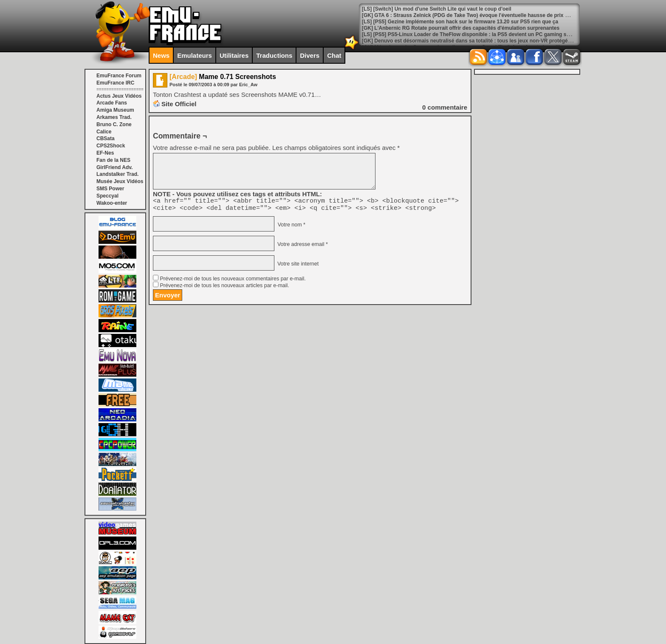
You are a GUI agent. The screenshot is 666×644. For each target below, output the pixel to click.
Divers (310, 55)
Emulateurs (195, 55)
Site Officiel (179, 104)
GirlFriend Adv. (114, 167)
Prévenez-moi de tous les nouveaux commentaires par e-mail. (233, 281)
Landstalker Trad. (117, 174)
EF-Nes (105, 153)
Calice (104, 132)
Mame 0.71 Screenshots (223, 77)
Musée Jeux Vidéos (120, 181)
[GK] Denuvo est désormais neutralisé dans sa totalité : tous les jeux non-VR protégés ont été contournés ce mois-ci (503, 41)
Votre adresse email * (302, 247)
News (161, 55)
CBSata (106, 138)
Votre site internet (297, 266)
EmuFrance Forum (119, 76)
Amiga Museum (115, 110)
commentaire (445, 107)
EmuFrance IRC (115, 83)
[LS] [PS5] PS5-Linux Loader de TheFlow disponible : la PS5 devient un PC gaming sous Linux (476, 34)
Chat (334, 55)
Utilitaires (234, 55)
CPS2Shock (111, 146)
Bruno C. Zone (114, 124)
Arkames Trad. (114, 117)
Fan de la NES (113, 160)
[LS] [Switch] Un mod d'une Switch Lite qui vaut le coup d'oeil (437, 9)
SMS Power (110, 189)
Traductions (274, 55)
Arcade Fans (112, 103)
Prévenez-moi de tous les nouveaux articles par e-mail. (224, 288)
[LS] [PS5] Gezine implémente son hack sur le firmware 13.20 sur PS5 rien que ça (460, 22)
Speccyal (107, 196)
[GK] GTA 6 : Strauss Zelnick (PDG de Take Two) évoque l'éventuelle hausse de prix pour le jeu (476, 15)
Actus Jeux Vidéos (119, 96)
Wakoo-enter (112, 203)
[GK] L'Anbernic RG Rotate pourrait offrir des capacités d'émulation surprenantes (461, 28)
